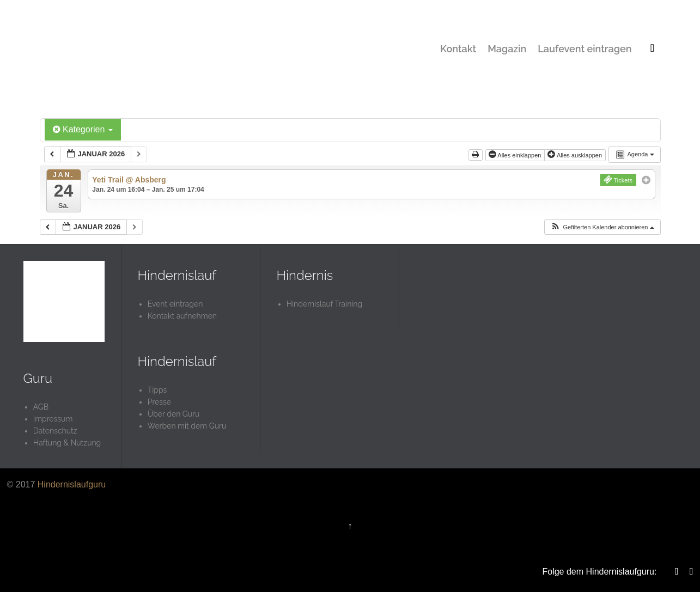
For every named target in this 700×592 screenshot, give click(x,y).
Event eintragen (175, 304)
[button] (602, 227)
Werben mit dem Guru (187, 426)
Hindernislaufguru (72, 484)
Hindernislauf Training (324, 304)
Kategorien (83, 129)
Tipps (157, 390)
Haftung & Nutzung (67, 443)
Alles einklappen (516, 155)
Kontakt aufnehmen (182, 316)
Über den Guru (174, 414)
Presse (159, 402)
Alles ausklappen (576, 155)
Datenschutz (55, 431)
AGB (41, 407)
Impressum (53, 419)
